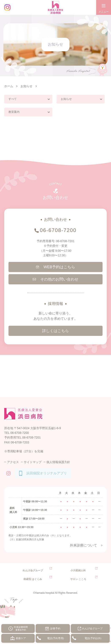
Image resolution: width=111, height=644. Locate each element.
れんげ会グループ (92, 629)
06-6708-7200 (58, 230)
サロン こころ (78, 579)
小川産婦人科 (78, 570)
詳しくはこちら (55, 331)
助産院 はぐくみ (33, 579)
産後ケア (21, 638)
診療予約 (55, 629)
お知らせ (66, 99)
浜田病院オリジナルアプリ (47, 473)
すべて (13, 99)
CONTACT (55, 184)
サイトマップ (33, 462)
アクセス (13, 462)
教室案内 (14, 112)
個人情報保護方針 (58, 462)
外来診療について (83, 545)
